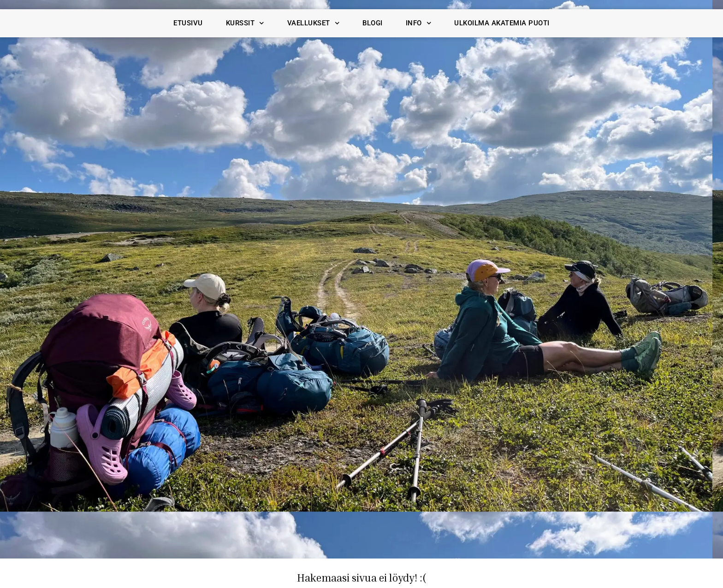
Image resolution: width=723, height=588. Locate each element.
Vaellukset (314, 23)
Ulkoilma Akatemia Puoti (502, 23)
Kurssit (245, 23)
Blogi (373, 23)
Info (419, 23)
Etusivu (188, 23)
